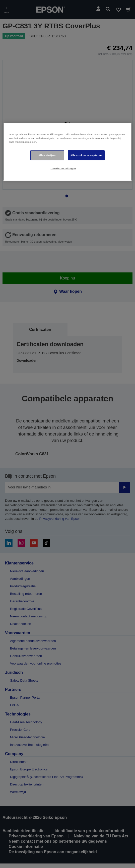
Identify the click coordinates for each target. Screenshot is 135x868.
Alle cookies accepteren (86, 155)
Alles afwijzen (47, 155)
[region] (67, 152)
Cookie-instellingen (63, 168)
